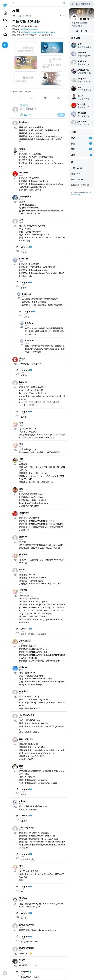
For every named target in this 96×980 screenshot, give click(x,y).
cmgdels (23, 691)
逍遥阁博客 (24, 513)
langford (25, 972)
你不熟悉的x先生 (27, 715)
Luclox (22, 569)
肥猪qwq (23, 537)
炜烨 (21, 766)
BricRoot (23, 122)
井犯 (21, 489)
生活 (73, 138)
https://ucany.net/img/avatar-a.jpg (39, 32)
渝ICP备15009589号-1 (81, 194)
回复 (61, 115)
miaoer (23, 801)
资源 (73, 144)
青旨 (21, 423)
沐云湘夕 (23, 898)
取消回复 (24, 105)
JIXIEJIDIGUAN (26, 925)
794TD (22, 960)
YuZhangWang (26, 828)
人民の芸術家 (25, 641)
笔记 (73, 149)
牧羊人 (22, 358)
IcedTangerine (26, 739)
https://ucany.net (30, 29)
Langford (20, 16)
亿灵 (21, 220)
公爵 (21, 459)
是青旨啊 (23, 554)
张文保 (22, 149)
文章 (73, 155)
